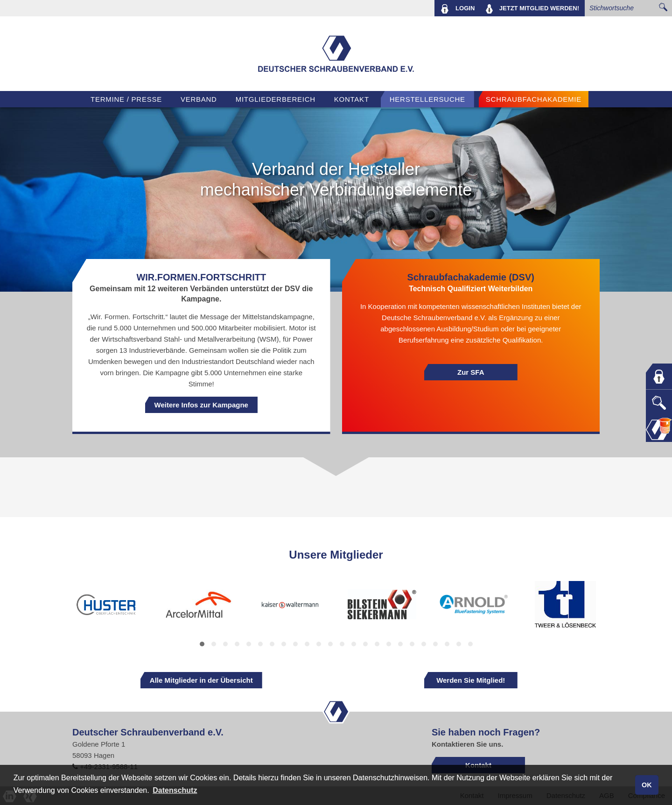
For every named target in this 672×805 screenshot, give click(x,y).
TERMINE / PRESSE (126, 99)
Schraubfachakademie (534, 99)
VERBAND (199, 99)
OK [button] (647, 785)
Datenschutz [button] (175, 790)
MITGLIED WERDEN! (532, 9)
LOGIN (458, 9)
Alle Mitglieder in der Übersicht (201, 680)
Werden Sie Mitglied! (471, 680)
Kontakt (352, 99)
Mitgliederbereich (276, 99)
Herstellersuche (427, 99)
